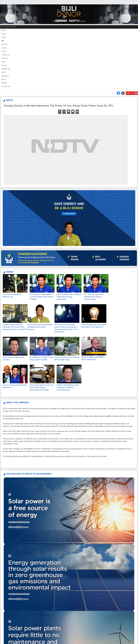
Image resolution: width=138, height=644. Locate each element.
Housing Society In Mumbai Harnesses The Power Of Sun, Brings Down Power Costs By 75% (15, 327)
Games (4, 65)
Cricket (4, 48)
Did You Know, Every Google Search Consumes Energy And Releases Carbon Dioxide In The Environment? (66, 328)
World (4, 34)
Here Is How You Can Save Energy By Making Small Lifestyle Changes (40, 327)
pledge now (69, 214)
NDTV (4, 30)
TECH (4, 62)
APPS (4, 72)
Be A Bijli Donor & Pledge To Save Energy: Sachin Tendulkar (42, 358)
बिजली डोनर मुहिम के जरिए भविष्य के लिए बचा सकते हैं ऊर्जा (93, 358)
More (133, 272)
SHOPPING (6, 69)
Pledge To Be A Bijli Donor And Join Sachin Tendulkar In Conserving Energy (68, 387)
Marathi (4, 83)
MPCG (4, 79)
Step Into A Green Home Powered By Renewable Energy (67, 358)
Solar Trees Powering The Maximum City (12, 296)
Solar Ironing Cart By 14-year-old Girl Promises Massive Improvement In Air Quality (41, 387)
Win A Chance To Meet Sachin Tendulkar (14, 358)
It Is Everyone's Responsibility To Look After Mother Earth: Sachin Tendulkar (41, 297)
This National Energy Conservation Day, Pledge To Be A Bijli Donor (94, 326)
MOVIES (5, 44)
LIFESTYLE (6, 55)
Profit (4, 37)
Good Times (6, 86)
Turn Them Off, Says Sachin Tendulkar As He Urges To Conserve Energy (94, 297)
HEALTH (5, 58)
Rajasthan (5, 76)
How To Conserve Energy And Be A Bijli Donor (15, 386)
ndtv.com (130, 93)
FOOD (4, 51)
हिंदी (3, 41)
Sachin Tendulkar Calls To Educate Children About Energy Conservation (69, 297)
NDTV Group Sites (8, 27)
